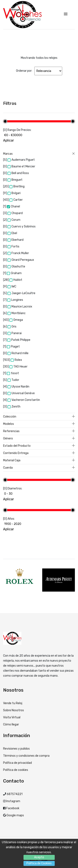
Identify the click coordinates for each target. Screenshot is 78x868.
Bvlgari (14, 193)
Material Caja (39, 460)
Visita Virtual (12, 717)
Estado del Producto (39, 446)
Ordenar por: (24, 71)
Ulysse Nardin (18, 387)
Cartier (16, 200)
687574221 (14, 794)
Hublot (16, 280)
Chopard (15, 213)
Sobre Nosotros (14, 710)
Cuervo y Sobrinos (22, 226)
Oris (12, 327)
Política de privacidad (17, 763)
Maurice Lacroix (20, 307)
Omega (16, 320)
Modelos (39, 424)
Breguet (15, 180)
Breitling (17, 186)
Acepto (39, 857)
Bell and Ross (18, 173)
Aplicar (9, 140)
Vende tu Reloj (13, 703)
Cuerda (39, 468)
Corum (14, 220)
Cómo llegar (11, 724)
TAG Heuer (18, 367)
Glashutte (16, 267)
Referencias (39, 431)
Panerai (15, 333)
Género (39, 439)
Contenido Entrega (39, 453)
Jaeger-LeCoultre (21, 293)
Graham (14, 273)
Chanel (13, 206)
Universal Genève (21, 393)
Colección (39, 417)
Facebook (12, 808)
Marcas (39, 154)
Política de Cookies (39, 863)
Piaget (13, 347)
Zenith (14, 407)
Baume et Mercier (21, 166)
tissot (13, 373)
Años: (11, 519)
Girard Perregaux (21, 260)
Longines (15, 300)
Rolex (16, 360)
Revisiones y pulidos (16, 749)
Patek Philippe (19, 340)
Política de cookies (16, 770)
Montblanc (17, 313)
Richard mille (18, 353)
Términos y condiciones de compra (26, 756)
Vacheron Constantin (24, 400)
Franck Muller (18, 253)
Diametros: (15, 489)
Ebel (12, 233)
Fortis (13, 246)
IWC (12, 287)
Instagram (13, 801)
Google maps (15, 815)
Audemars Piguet (21, 160)
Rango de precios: (19, 130)
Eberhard (15, 240)
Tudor (13, 380)
